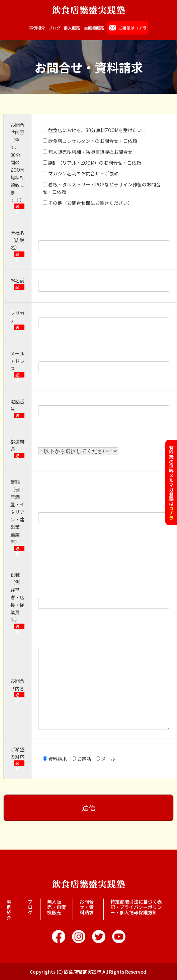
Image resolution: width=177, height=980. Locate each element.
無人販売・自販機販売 (84, 28)
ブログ (55, 28)
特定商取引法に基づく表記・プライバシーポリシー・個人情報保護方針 (136, 907)
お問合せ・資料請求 (87, 907)
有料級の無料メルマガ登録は (171, 482)
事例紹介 (37, 28)
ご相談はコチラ (132, 28)
